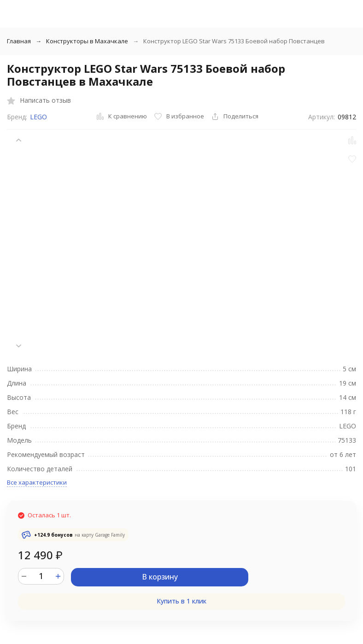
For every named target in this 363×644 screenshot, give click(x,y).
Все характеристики (37, 482)
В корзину (160, 577)
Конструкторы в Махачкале (87, 41)
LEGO (38, 117)
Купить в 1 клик (181, 601)
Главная (19, 41)
